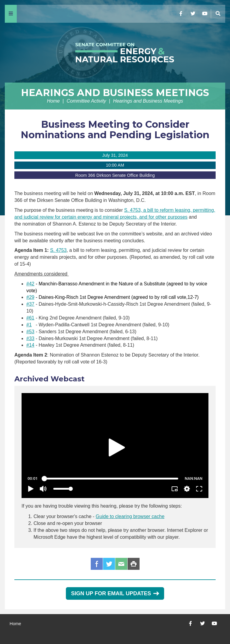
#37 (30, 304)
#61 (30, 318)
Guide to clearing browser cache (130, 516)
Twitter (109, 564)
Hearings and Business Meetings (115, 93)
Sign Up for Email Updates (115, 593)
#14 (30, 345)
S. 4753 (58, 250)
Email (121, 564)
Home (53, 101)
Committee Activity (86, 101)
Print (134, 564)
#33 (30, 338)
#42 (30, 284)
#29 (30, 297)
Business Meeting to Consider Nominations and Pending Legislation (115, 130)
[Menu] (11, 14)
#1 (29, 325)
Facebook (97, 564)
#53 (30, 332)
